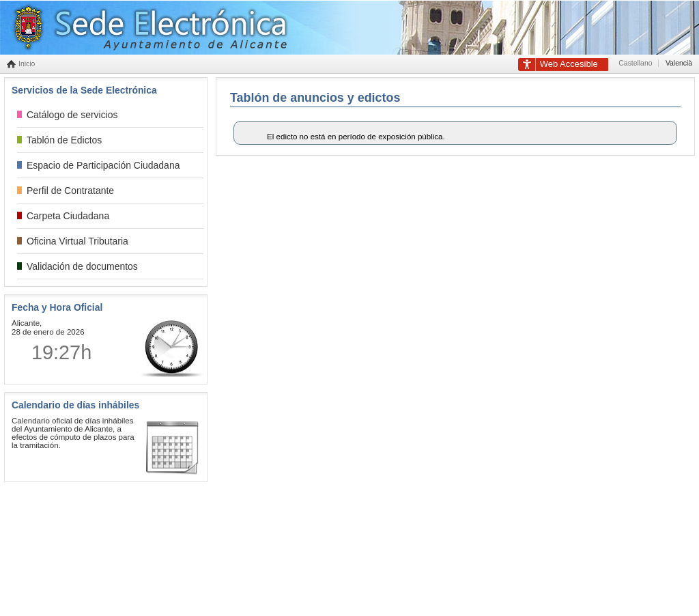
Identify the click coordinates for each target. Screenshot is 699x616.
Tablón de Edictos (64, 140)
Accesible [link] (569, 64)
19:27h (61, 352)
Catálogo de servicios (72, 115)
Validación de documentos (82, 266)
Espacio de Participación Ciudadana (103, 165)
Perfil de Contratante (70, 191)
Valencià (679, 63)
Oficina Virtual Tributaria (77, 241)
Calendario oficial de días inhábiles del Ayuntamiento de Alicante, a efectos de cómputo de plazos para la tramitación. (73, 433)
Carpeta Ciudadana (68, 216)
